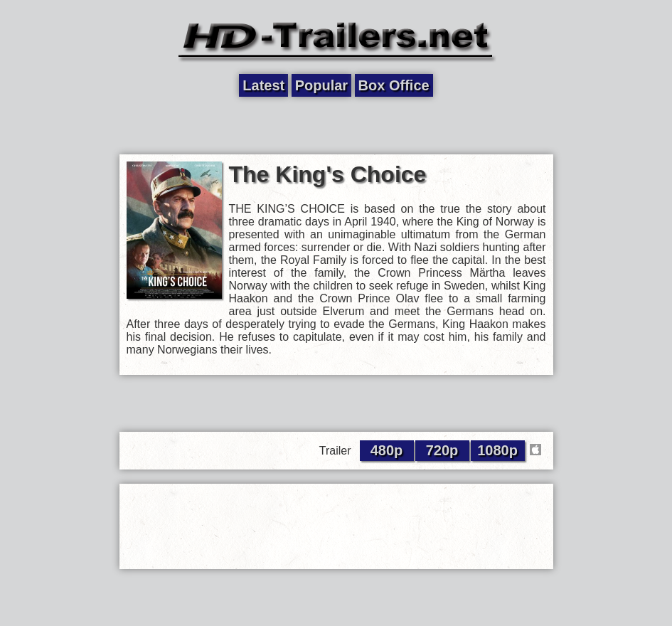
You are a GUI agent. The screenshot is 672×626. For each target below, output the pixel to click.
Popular (321, 85)
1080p (497, 450)
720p (442, 450)
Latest (263, 85)
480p (387, 450)
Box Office (394, 85)
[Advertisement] (336, 126)
